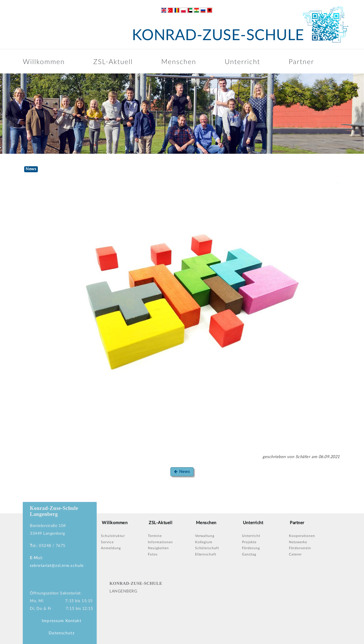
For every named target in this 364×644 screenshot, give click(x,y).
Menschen (179, 61)
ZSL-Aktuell (113, 61)
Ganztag (249, 554)
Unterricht (242, 61)
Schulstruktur (113, 536)
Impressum (53, 621)
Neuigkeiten (158, 548)
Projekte (249, 542)
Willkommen (44, 61)
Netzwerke (298, 542)
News (182, 472)
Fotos (153, 554)
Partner (301, 61)
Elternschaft (206, 554)
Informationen (160, 542)
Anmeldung (111, 548)
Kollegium (204, 542)
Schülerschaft (207, 548)
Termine (155, 536)
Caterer (295, 554)
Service (107, 542)
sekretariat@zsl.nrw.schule (57, 566)
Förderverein (300, 548)
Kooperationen (302, 536)
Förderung (251, 548)
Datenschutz (61, 633)
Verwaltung (205, 536)
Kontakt (73, 621)
